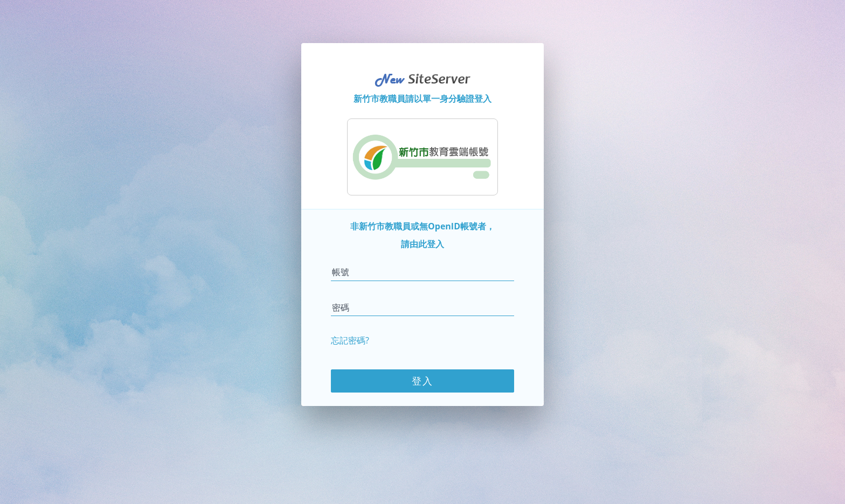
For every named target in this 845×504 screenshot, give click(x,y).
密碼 (341, 307)
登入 (422, 381)
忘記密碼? (350, 340)
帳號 (341, 272)
